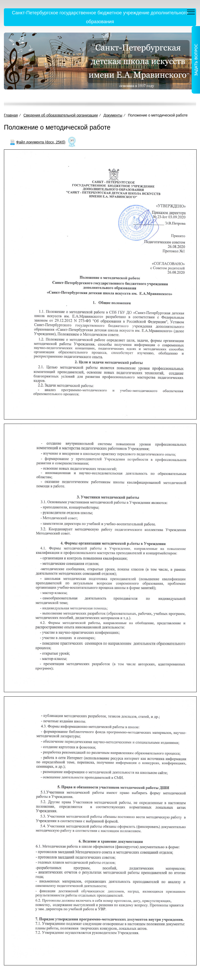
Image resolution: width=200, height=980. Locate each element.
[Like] (72, 142)
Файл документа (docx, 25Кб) (41, 142)
